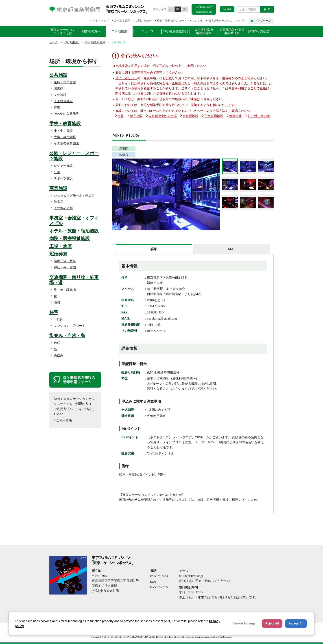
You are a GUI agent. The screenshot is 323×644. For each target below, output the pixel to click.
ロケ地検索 (119, 31)
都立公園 (136, 116)
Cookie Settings (244, 623)
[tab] (154, 249)
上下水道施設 (63, 101)
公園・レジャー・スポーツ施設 (74, 156)
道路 (121, 116)
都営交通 (236, 116)
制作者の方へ (91, 31)
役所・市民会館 (65, 82)
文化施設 (60, 95)
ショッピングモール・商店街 (74, 195)
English (227, 9)
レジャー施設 (63, 166)
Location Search (204, 9)
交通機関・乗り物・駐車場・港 (74, 280)
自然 (57, 343)
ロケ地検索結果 (95, 42)
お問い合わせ (144, 21)
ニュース (147, 31)
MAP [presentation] (231, 249)
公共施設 (58, 75)
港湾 (57, 302)
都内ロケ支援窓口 (260, 31)
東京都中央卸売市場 (163, 116)
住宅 (54, 312)
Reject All (272, 623)
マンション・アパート (70, 326)
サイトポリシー (126, 78)
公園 (57, 172)
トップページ (263, 21)
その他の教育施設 (66, 143)
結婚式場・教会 (65, 261)
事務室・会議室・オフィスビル (74, 221)
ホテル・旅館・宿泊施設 (74, 231)
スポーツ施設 (63, 178)
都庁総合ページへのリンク (224, 21)
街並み (59, 355)
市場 (57, 107)
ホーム (54, 42)
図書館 (59, 89)
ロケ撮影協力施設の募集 (204, 31)
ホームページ (156, 331)
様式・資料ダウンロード (172, 21)
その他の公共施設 (66, 114)
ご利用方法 (64, 420)
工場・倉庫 (61, 246)
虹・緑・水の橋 (259, 116)
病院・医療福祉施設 (70, 238)
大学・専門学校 (65, 137)
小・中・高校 (63, 131)
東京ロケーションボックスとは (63, 31)
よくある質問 (122, 21)
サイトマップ (100, 21)
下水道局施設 (214, 116)
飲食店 (59, 202)
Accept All (296, 623)
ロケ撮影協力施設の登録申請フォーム (79, 380)
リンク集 (197, 21)
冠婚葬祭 (58, 254)
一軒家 (59, 319)
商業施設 (58, 188)
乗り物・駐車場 (65, 290)
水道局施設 (190, 116)
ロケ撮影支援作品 (176, 31)
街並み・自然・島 (67, 335)
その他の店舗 (63, 208)
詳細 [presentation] (154, 249)
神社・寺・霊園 (65, 267)
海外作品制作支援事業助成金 (232, 31)
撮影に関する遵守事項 (131, 73)
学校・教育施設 (65, 124)
